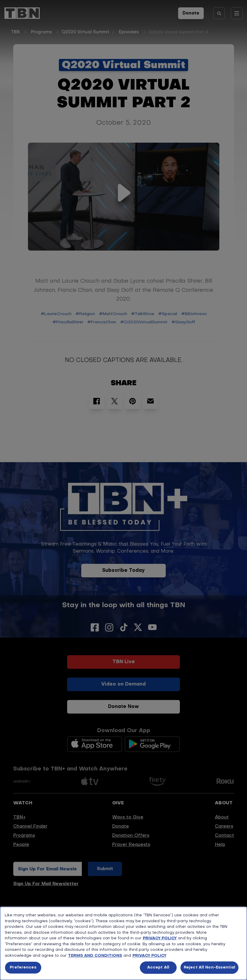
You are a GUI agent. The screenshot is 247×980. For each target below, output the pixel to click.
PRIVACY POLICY (160, 938)
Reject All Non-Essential (209, 967)
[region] (123, 943)
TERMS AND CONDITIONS (95, 956)
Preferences (23, 967)
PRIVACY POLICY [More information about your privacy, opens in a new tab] (149, 956)
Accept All (158, 967)
